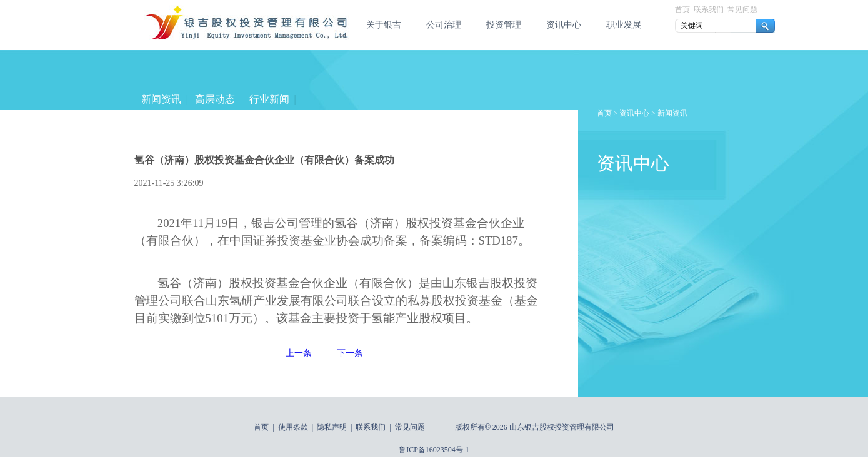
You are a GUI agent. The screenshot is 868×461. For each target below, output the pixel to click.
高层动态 (215, 99)
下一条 (350, 353)
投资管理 (504, 25)
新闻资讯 (161, 99)
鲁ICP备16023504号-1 (434, 450)
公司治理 (444, 25)
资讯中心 (564, 25)
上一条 (299, 353)
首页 (682, 9)
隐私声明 (332, 427)
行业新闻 (269, 99)
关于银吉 (384, 25)
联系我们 (709, 9)
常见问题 (742, 9)
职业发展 (624, 25)
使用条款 (293, 427)
